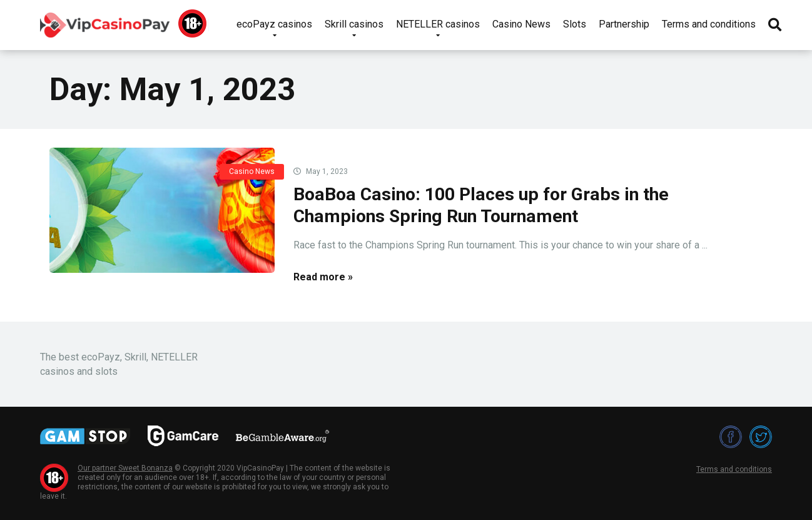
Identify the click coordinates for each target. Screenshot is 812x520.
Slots (575, 24)
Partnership (624, 24)
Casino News (521, 24)
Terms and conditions (709, 24)
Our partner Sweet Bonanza (125, 468)
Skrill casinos (354, 24)
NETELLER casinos (438, 24)
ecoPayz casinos (274, 24)
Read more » (323, 277)
